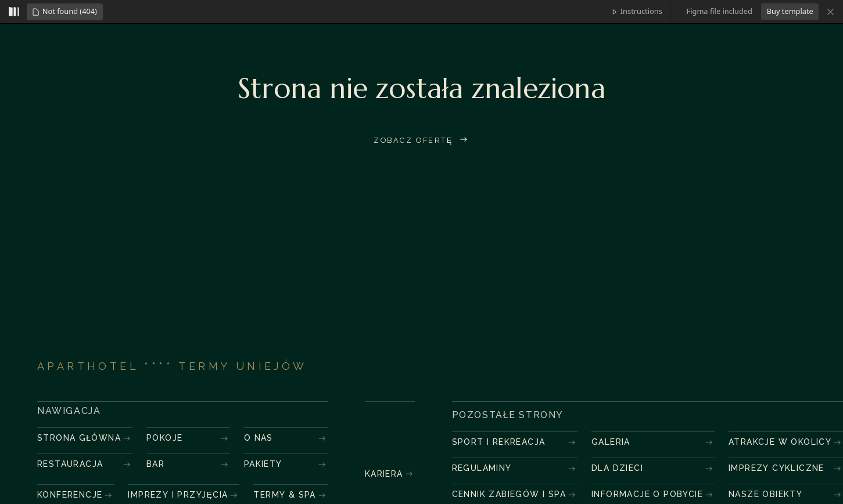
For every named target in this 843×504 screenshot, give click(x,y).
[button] (64, 12)
